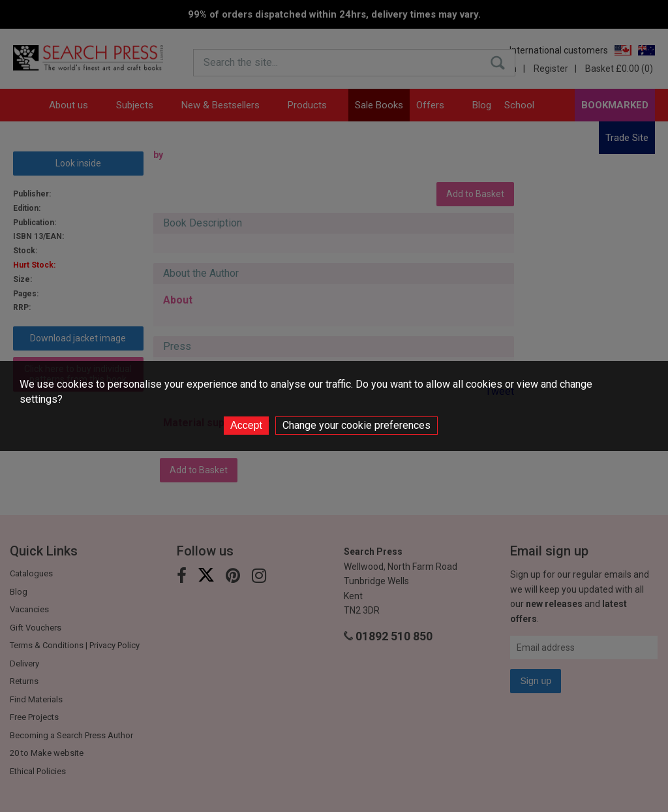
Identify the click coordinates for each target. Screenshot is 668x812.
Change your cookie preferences (357, 425)
